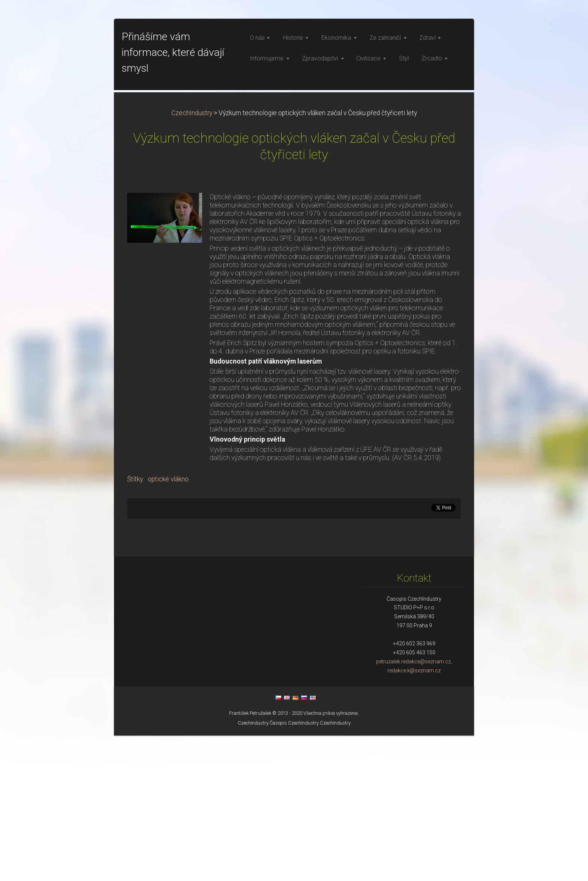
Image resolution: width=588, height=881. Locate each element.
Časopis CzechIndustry (294, 868)
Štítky (135, 625)
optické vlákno (168, 625)
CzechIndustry (192, 259)
